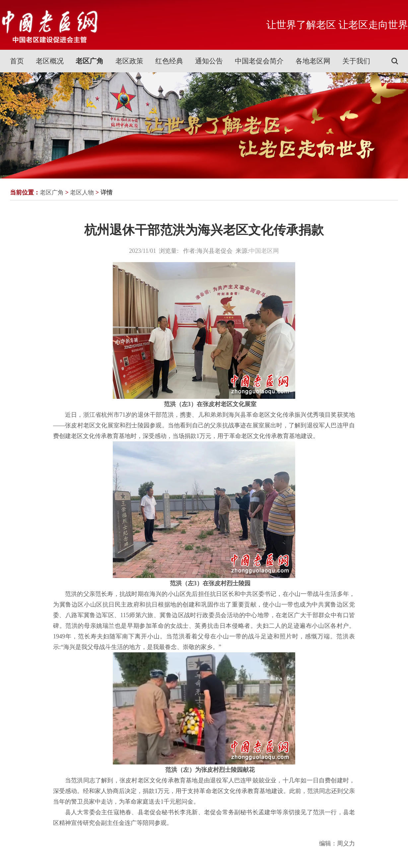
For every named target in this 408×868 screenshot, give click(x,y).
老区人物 (82, 192)
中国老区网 (264, 251)
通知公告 (209, 61)
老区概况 (50, 61)
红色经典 (169, 61)
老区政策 (129, 61)
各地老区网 (313, 61)
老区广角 (90, 61)
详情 (106, 192)
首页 (17, 61)
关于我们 (356, 61)
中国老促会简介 (259, 61)
